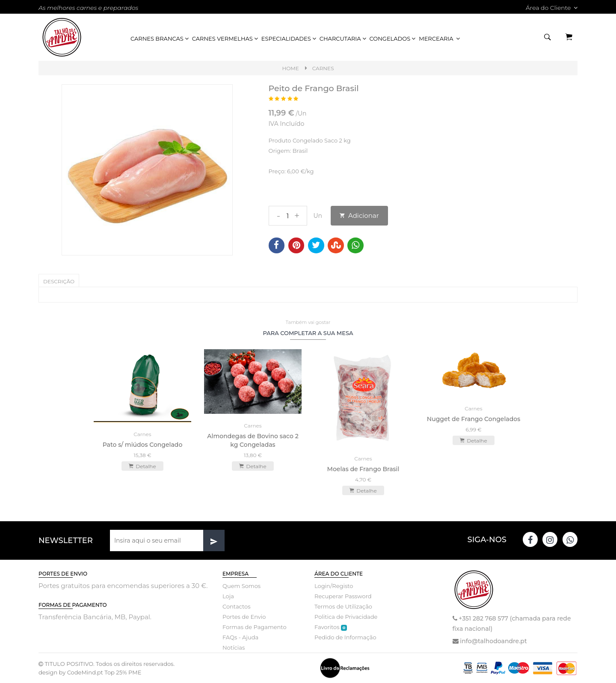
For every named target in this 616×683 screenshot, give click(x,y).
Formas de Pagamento (255, 627)
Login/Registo (334, 586)
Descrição (59, 281)
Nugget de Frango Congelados (474, 419)
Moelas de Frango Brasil (363, 469)
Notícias (234, 647)
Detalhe (142, 466)
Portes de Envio (244, 617)
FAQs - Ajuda (240, 637)
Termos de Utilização (343, 606)
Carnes (323, 68)
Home (290, 68)
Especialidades (289, 39)
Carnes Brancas (160, 39)
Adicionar (359, 215)
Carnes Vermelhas (226, 39)
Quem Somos (241, 586)
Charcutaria (344, 39)
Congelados (393, 39)
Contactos (236, 606)
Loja (228, 596)
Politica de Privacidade (346, 617)
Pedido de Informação (345, 637)
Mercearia (440, 39)
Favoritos (331, 627)
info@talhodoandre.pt (493, 641)
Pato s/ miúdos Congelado (143, 445)
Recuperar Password (343, 596)
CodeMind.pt (85, 672)
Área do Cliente (552, 8)
